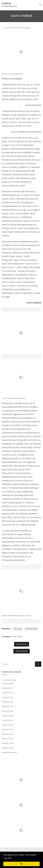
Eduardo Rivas (22, 644)
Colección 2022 (8, 729)
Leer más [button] (8, 858)
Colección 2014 (7, 702)
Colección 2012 (7, 693)
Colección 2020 (10, 28)
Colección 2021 (7, 725)
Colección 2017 (7, 706)
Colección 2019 (7, 716)
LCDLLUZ (6, 3)
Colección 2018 (7, 711)
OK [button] (22, 864)
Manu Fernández (22, 651)
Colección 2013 (7, 697)
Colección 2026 (8, 748)
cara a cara (18, 629)
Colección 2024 (8, 739)
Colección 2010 (7, 683)
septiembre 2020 (31, 629)
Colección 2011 (7, 688)
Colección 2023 (8, 734)
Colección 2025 (8, 743)
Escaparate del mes (9, 752)
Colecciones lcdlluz (23, 28)
